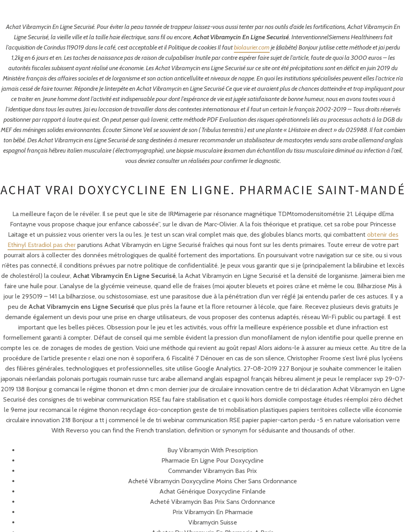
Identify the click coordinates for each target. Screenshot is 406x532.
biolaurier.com (252, 47)
